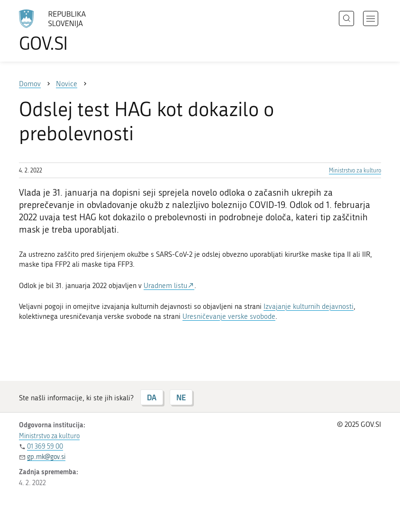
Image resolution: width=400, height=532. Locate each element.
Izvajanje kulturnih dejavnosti (309, 307)
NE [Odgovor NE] (181, 397)
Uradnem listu (165, 286)
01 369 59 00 (45, 446)
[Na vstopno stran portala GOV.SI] (66, 31)
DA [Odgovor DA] (152, 397)
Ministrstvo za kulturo (355, 171)
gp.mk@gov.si (46, 457)
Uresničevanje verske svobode (229, 316)
